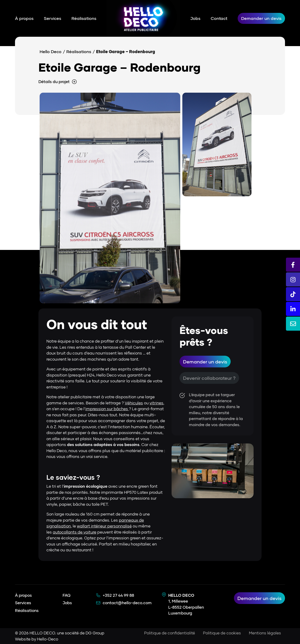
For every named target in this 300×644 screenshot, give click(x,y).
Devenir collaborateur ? (209, 378)
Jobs (195, 18)
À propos (24, 18)
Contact (219, 18)
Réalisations (84, 18)
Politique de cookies (222, 633)
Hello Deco (51, 51)
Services (52, 18)
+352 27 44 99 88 (118, 595)
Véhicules (134, 403)
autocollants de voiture (75, 532)
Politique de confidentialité (170, 633)
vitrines (156, 403)
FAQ (67, 595)
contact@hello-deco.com (127, 603)
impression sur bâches (107, 409)
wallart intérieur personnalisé (104, 526)
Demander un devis (261, 18)
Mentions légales (265, 633)
